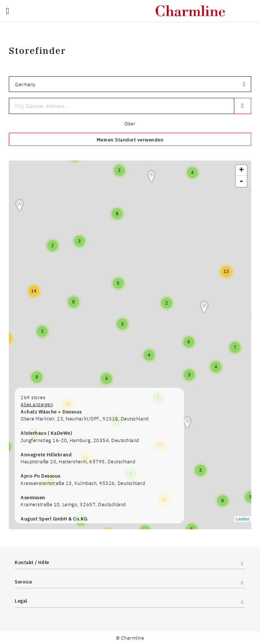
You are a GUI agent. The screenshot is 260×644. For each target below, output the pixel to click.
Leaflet (243, 519)
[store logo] (190, 11)
